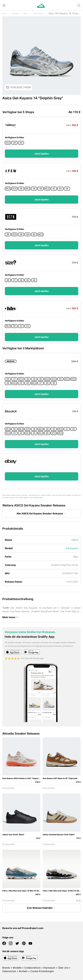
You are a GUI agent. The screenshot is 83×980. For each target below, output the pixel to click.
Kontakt (23, 971)
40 (21, 143)
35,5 (8, 429)
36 (8, 234)
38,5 (28, 189)
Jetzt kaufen (41, 154)
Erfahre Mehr (38, 498)
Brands (6, 968)
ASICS (27, 13)
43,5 (73, 379)
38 (21, 189)
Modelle (17, 968)
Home (6, 13)
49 (54, 383)
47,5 (54, 433)
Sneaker (16, 13)
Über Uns (63, 968)
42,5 (67, 379)
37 (14, 280)
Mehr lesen (11, 617)
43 (60, 189)
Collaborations (32, 968)
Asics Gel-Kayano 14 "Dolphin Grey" (65, 13)
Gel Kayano (39, 13)
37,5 (8, 143)
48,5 (60, 433)
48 (47, 383)
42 (54, 189)
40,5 (47, 189)
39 (14, 143)
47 (41, 383)
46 (27, 383)
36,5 (8, 189)
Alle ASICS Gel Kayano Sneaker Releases (42, 514)
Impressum (49, 968)
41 (67, 429)
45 (21, 383)
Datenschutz (9, 971)
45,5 (41, 433)
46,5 (34, 383)
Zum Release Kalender (41, 908)
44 (67, 189)
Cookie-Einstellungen (42, 971)
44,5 (14, 383)
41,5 (54, 379)
